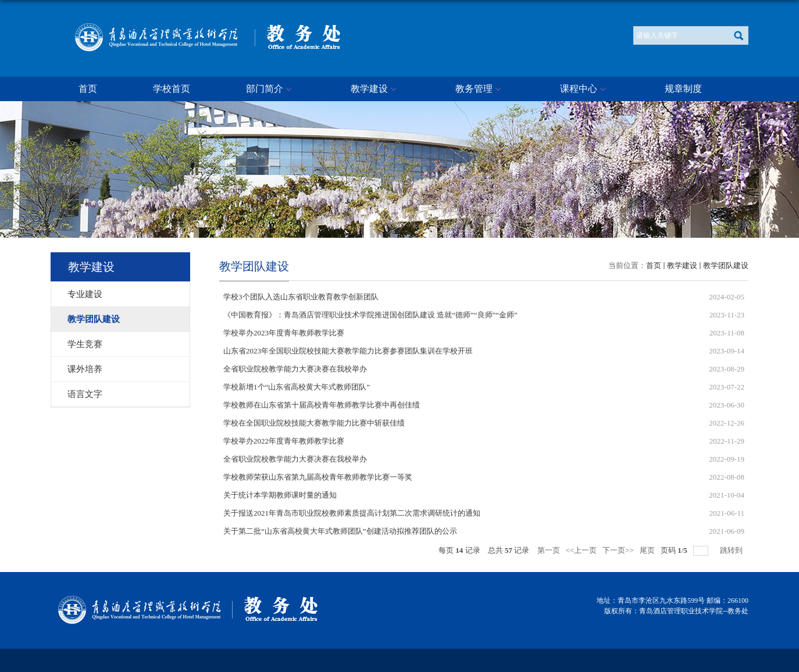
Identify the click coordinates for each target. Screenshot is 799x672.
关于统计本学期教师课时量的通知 (280, 495)
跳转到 (732, 550)
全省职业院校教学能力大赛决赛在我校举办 (295, 369)
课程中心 (584, 90)
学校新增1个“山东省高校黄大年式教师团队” (297, 387)
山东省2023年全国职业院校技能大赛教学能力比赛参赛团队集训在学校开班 (348, 351)
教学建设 (375, 90)
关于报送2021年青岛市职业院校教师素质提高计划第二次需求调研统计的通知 (352, 513)
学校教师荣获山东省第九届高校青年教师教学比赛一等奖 (318, 477)
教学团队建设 (726, 265)
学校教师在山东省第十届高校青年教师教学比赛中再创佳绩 (322, 405)
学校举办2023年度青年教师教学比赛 (284, 333)
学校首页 (172, 89)
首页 (88, 89)
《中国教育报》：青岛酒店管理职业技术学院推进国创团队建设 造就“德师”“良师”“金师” (370, 315)
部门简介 (270, 90)
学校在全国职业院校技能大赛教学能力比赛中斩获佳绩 (314, 423)
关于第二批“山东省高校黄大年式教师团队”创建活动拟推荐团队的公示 (340, 531)
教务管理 (480, 90)
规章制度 (683, 89)
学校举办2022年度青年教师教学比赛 (284, 441)
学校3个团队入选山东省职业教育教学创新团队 (301, 297)
